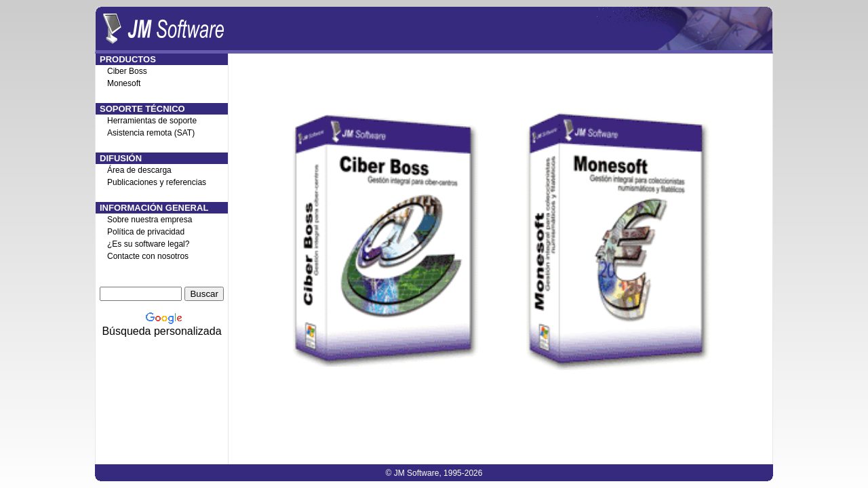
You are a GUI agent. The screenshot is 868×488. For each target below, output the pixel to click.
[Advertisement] (500, 403)
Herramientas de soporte (152, 121)
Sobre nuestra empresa (150, 220)
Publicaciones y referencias (157, 182)
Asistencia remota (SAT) (151, 133)
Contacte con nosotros (148, 256)
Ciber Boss (127, 71)
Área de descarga (139, 170)
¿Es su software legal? (148, 244)
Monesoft (124, 83)
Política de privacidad (146, 232)
